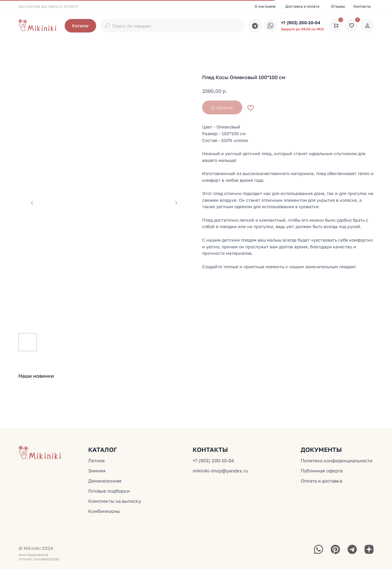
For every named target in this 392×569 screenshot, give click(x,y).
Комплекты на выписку (115, 501)
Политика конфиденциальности (337, 460)
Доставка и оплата (302, 6)
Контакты (362, 6)
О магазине (265, 6)
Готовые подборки (109, 491)
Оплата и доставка (321, 481)
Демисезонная (105, 481)
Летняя (96, 460)
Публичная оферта (322, 471)
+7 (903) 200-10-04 (301, 23)
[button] (80, 26)
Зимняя (97, 471)
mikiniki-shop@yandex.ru (220, 471)
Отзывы (338, 6)
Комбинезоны (104, 511)
